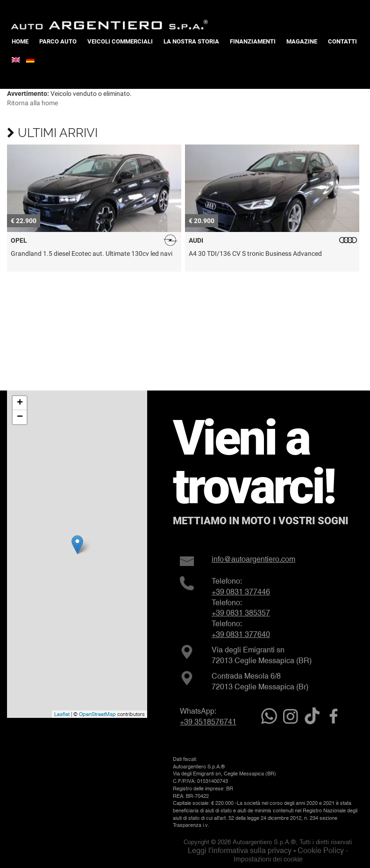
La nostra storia (191, 41)
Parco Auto (58, 41)
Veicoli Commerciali (120, 41)
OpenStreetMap (97, 714)
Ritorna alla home (32, 103)
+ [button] (20, 403)
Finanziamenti (253, 41)
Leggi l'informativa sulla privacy (240, 850)
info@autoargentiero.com (253, 559)
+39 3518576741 (208, 722)
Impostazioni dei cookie (268, 859)
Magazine (302, 41)
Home (20, 41)
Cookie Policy (321, 850)
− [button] (20, 417)
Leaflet (62, 714)
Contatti (342, 41)
